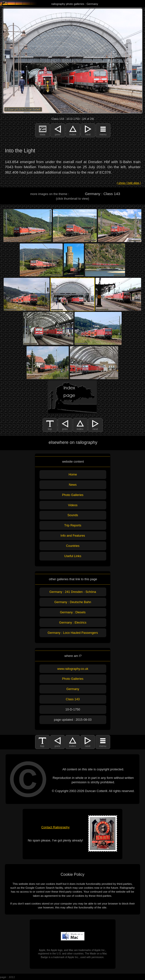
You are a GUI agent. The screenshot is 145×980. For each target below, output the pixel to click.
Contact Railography (56, 827)
